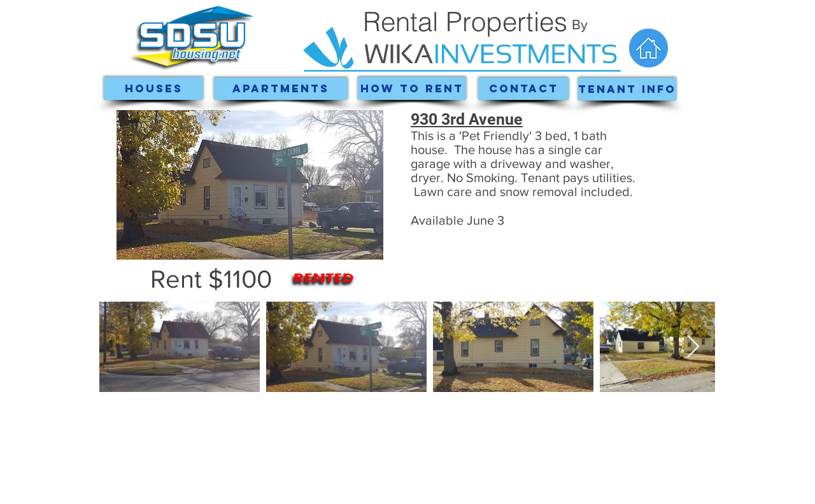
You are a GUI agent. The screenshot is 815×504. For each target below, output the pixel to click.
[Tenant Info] (627, 89)
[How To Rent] (412, 88)
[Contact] (523, 89)
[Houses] (153, 88)
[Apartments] (281, 89)
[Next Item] (693, 347)
